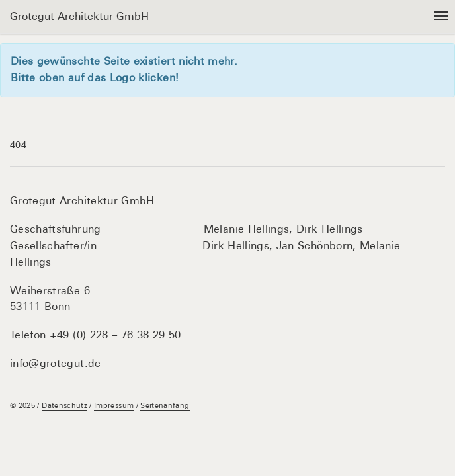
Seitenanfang (165, 405)
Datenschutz (64, 405)
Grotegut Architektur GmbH (79, 16)
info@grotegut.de (56, 363)
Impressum (114, 405)
